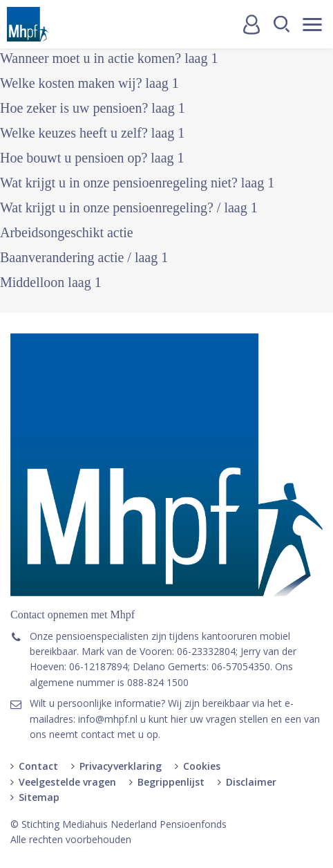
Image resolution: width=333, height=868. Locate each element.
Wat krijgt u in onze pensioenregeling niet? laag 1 (137, 183)
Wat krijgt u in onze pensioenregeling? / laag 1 (129, 207)
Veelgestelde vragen (67, 782)
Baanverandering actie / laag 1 (84, 257)
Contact (38, 766)
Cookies (202, 766)
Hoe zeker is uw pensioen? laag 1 (93, 108)
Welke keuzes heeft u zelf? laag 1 (92, 133)
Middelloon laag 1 (51, 282)
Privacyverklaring (121, 766)
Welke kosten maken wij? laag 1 (89, 83)
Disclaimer (251, 782)
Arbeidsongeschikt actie (67, 232)
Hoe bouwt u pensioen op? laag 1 (92, 158)
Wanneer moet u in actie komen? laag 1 (109, 58)
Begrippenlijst (171, 782)
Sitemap (39, 797)
